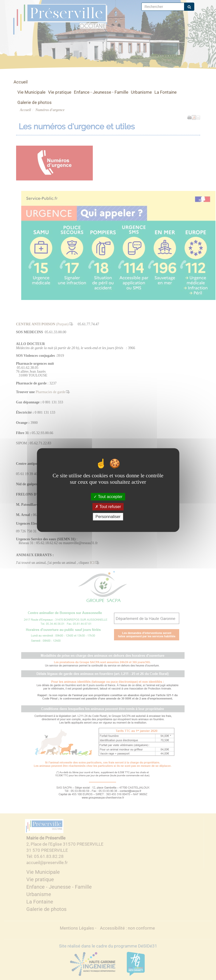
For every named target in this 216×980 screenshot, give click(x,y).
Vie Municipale (31, 92)
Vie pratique (60, 92)
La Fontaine (166, 92)
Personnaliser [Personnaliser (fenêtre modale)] (108, 517)
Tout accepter (108, 497)
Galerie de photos (35, 102)
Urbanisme (141, 92)
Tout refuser (108, 507)
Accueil (21, 82)
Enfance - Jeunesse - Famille (101, 92)
